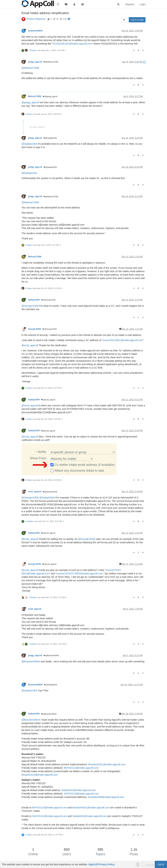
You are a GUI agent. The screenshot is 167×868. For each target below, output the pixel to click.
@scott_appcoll (30, 345)
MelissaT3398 (35, 96)
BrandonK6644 (35, 31)
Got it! (161, 864)
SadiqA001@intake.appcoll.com (79, 790)
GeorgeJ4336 (35, 329)
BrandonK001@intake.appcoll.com (107, 764)
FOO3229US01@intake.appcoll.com (72, 44)
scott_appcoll (35, 492)
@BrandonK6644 (51, 656)
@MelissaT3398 (51, 62)
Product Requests (36, 19)
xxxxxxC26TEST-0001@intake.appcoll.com (79, 574)
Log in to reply (137, 20)
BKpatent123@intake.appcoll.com (40, 775)
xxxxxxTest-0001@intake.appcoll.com (123, 340)
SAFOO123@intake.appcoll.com (81, 794)
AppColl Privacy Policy (102, 864)
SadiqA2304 (34, 300)
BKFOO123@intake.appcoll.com (81, 768)
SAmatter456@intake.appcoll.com (106, 797)
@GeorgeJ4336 (48, 300)
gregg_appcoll (35, 62)
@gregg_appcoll (50, 96)
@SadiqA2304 (50, 138)
